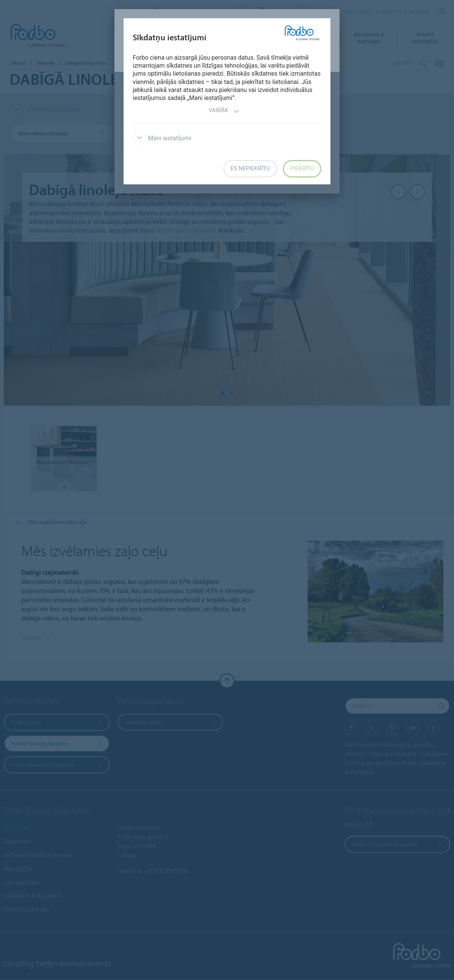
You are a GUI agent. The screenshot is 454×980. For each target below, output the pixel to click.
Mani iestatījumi (162, 138)
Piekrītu (302, 168)
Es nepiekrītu (250, 168)
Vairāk (224, 111)
